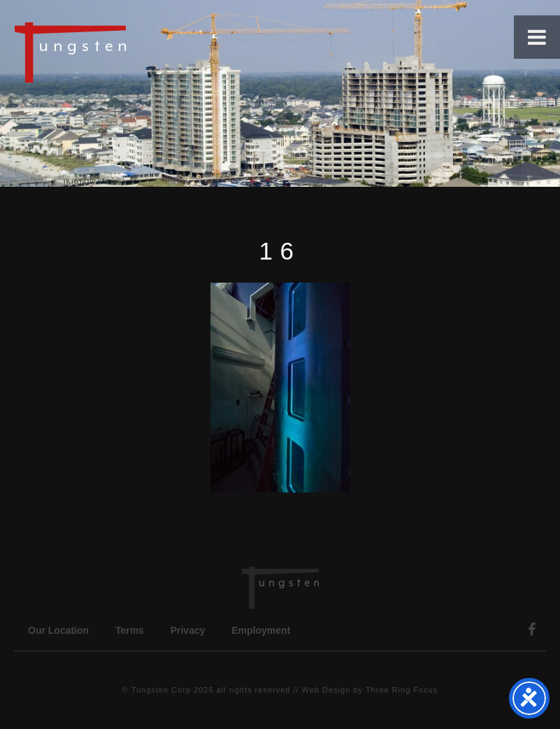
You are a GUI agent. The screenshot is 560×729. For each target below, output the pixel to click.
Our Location (58, 630)
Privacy (188, 630)
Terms (130, 630)
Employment (261, 630)
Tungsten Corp (161, 690)
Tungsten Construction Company (119, 52)
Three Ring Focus (402, 690)
